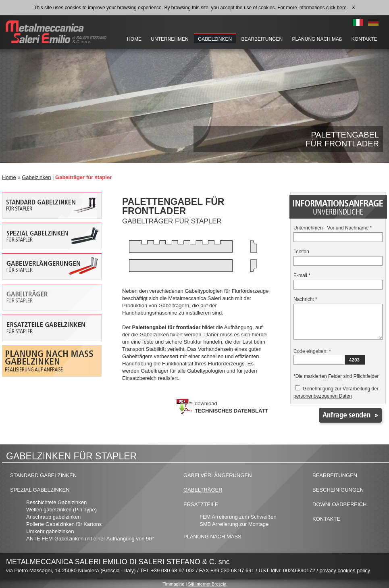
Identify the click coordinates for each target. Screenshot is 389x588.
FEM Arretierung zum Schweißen (238, 517)
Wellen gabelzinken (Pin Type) (61, 510)
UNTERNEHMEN (170, 39)
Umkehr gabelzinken (50, 531)
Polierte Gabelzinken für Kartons (64, 524)
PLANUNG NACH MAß (317, 39)
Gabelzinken (36, 177)
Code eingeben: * (312, 351)
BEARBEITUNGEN (262, 39)
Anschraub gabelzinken (53, 517)
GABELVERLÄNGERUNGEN (218, 475)
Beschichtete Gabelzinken (56, 502)
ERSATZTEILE (201, 504)
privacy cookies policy (345, 570)
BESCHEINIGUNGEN (338, 490)
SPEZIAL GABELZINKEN (40, 490)
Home (9, 177)
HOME (134, 39)
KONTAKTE (364, 39)
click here (336, 8)
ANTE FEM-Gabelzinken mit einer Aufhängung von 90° (90, 539)
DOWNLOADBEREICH (339, 504)
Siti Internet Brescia (207, 584)
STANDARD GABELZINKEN (43, 475)
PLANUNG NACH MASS (212, 537)
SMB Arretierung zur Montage (234, 524)
